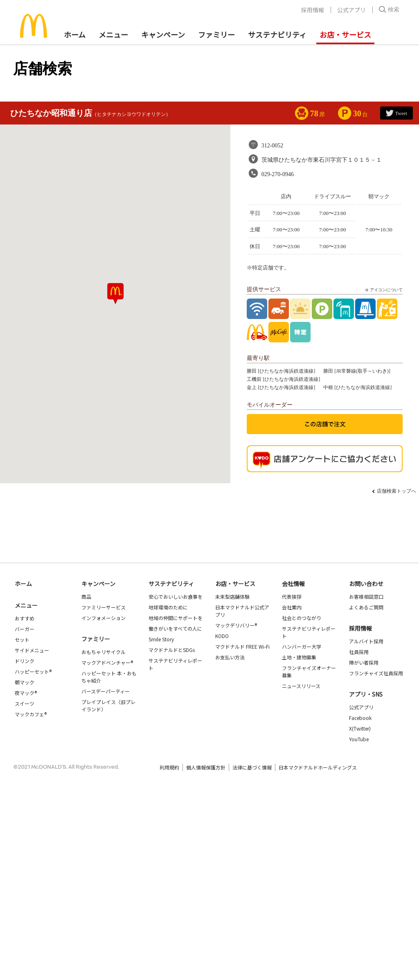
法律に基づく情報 (252, 767)
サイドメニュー (32, 650)
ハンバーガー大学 (302, 646)
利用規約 (169, 767)
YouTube (359, 739)
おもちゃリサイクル (104, 652)
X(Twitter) (360, 728)
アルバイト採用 (366, 641)
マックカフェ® (31, 714)
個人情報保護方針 (206, 767)
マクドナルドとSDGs (172, 650)
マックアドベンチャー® (107, 662)
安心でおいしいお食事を (176, 596)
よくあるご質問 (366, 607)
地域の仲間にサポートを (176, 618)
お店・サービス (345, 34)
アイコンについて (383, 290)
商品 (86, 596)
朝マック (25, 682)
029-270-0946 (278, 174)
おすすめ (25, 618)
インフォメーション (104, 618)
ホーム (75, 34)
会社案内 (292, 607)
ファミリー (216, 34)
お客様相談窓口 (366, 596)
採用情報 (313, 10)
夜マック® (26, 693)
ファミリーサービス (104, 607)
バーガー (25, 629)
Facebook (360, 718)
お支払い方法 (230, 657)
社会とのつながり (302, 618)
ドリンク (25, 661)
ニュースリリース (301, 686)
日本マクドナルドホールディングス (318, 767)
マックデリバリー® (236, 625)
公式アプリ (351, 10)
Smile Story (161, 639)
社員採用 (359, 652)
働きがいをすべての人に (175, 628)
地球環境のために (168, 607)
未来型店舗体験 (232, 596)
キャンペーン (163, 34)
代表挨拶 (292, 596)
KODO (222, 636)
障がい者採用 (364, 662)
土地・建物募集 (299, 657)
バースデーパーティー (106, 691)
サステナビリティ (277, 34)
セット (22, 639)
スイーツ (25, 703)
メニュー (26, 605)
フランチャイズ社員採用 (376, 673)
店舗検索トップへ (396, 491)
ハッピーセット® (33, 671)
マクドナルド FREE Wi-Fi (242, 646)
